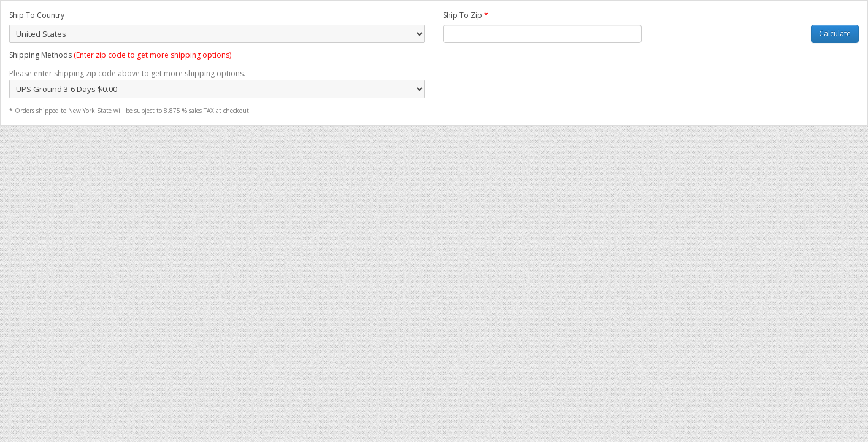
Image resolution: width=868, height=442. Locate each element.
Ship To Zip (466, 15)
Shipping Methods (120, 55)
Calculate (835, 33)
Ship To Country (37, 15)
